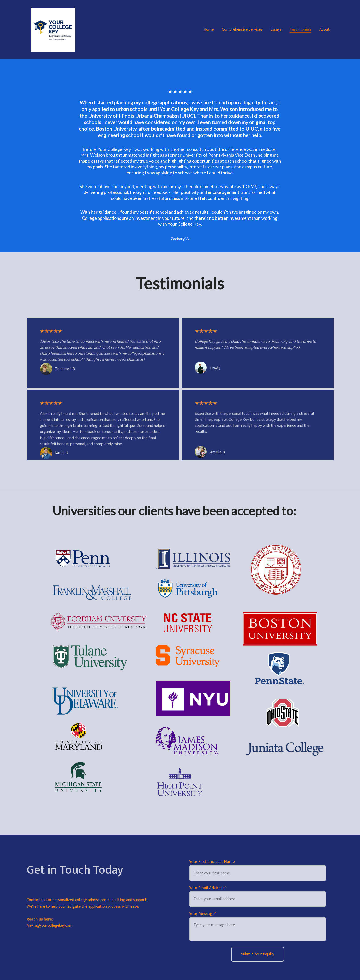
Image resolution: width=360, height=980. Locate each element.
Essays (276, 30)
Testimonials (300, 30)
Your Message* (203, 914)
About (325, 30)
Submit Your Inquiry (258, 954)
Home (209, 30)
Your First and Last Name (212, 862)
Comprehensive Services (242, 30)
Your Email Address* (207, 888)
